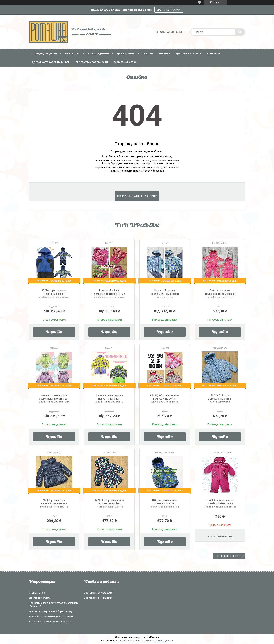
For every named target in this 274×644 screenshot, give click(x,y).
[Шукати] (240, 32)
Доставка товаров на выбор (51, 62)
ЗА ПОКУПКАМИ (169, 10)
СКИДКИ (148, 54)
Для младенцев (98, 54)
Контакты (213, 54)
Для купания (126, 54)
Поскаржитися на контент (130, 641)
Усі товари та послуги (228, 556)
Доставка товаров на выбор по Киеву (51, 611)
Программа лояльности (92, 62)
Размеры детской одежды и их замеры (51, 616)
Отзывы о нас (37, 593)
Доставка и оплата (189, 54)
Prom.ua (155, 637)
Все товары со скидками (98, 593)
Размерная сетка (125, 62)
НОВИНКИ (164, 54)
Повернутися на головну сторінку (137, 196)
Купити (54, 332)
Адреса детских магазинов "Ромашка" (50, 622)
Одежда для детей (44, 54)
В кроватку (72, 54)
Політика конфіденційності (159, 641)
